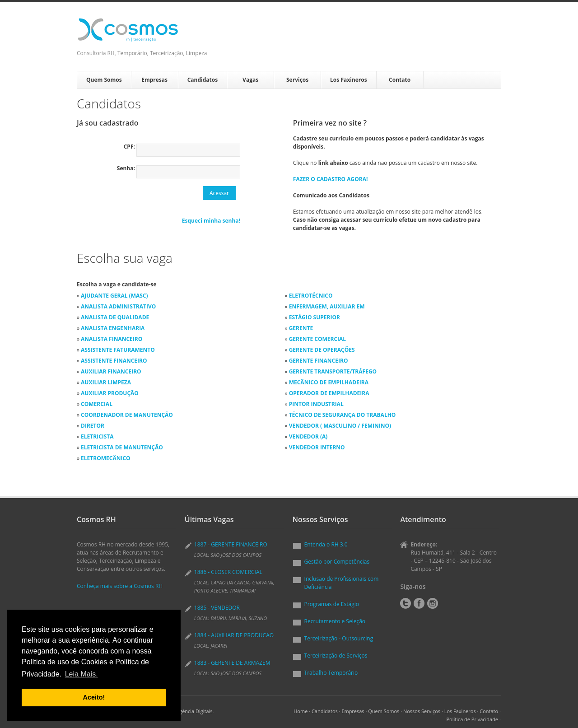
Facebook (419, 603)
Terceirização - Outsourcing (339, 638)
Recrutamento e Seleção (335, 621)
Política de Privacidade (472, 719)
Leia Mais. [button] (82, 674)
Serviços (297, 80)
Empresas (154, 80)
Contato (400, 80)
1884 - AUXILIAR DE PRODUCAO (234, 635)
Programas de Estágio (332, 604)
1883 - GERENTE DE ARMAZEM (232, 663)
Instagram (433, 603)
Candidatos (203, 80)
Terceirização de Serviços (336, 656)
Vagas (250, 80)
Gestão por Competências (337, 562)
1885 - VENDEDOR (217, 608)
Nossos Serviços (422, 711)
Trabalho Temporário (331, 673)
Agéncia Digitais (194, 711)
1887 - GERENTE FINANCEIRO (231, 544)
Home (301, 711)
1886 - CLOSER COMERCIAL (228, 572)
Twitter (406, 603)
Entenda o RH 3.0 (326, 544)
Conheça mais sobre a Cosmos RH (120, 586)
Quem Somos (104, 80)
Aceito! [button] (94, 697)
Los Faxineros (349, 80)
